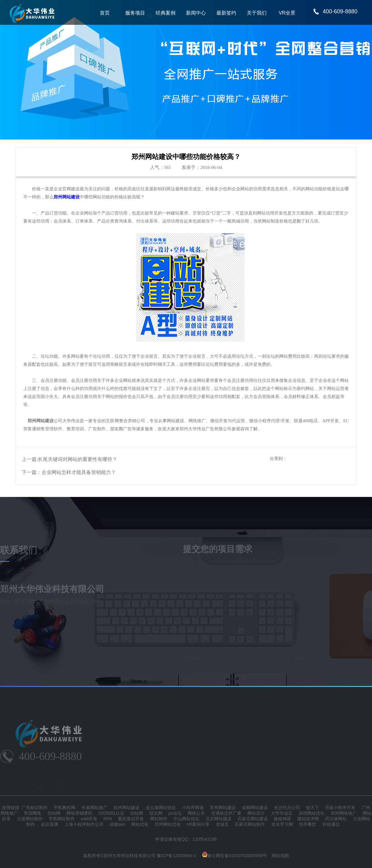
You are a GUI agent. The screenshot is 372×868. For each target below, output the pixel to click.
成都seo (117, 824)
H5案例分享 (198, 824)
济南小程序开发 (340, 808)
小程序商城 (193, 808)
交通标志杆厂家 (226, 813)
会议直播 (50, 824)
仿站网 (54, 813)
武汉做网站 (336, 819)
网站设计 (256, 813)
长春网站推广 (95, 808)
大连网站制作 (30, 819)
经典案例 (166, 13)
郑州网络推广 (344, 813)
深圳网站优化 (312, 813)
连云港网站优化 (161, 808)
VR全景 (287, 13)
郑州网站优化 (168, 824)
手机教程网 (64, 808)
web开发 (89, 819)
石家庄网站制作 (250, 824)
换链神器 (282, 819)
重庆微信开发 (131, 819)
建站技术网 (308, 819)
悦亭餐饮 (308, 824)
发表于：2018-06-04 (202, 167)
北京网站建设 (219, 819)
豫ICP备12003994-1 (176, 856)
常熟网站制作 (62, 819)
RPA (108, 819)
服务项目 (135, 13)
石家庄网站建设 (253, 819)
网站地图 (280, 856)
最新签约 (226, 13)
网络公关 (196, 813)
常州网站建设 (223, 808)
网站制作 (159, 819)
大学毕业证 (282, 813)
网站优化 (140, 824)
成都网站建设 (255, 808)
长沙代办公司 (287, 808)
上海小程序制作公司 (84, 824)
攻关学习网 (282, 824)
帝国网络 (33, 813)
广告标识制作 (35, 808)
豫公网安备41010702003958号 (235, 856)
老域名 (222, 824)
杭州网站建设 (126, 808)
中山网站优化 (186, 819)
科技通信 (331, 824)
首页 (105, 13)
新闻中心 (196, 13)
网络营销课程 (79, 813)
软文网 (156, 813)
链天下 (312, 808)
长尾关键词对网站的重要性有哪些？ (77, 459)
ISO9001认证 (111, 813)
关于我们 (257, 13)
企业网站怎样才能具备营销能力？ (79, 472)
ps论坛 (175, 813)
